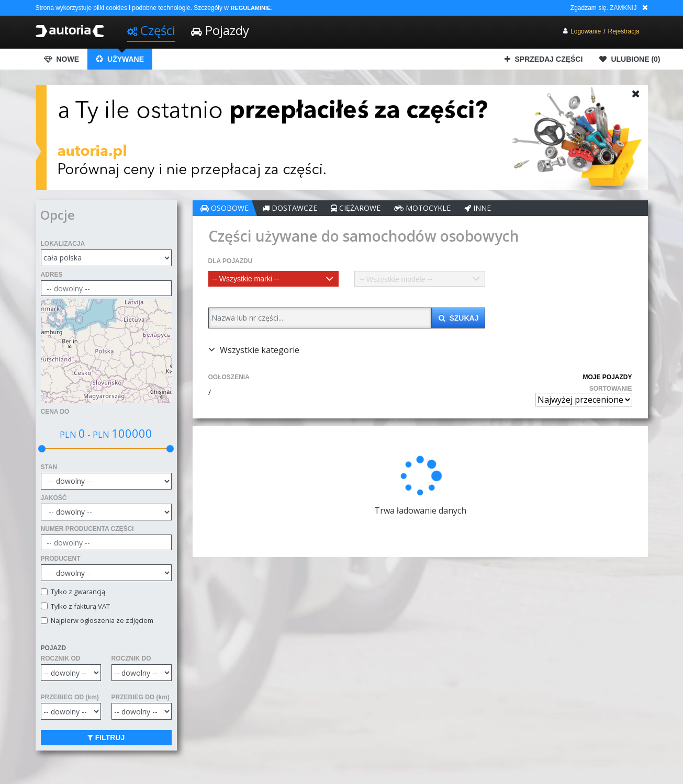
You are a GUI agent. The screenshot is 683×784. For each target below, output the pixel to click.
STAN (49, 467)
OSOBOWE (234, 208)
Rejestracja (623, 31)
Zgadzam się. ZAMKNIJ (604, 8)
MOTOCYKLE (432, 208)
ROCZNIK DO (136, 658)
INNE (488, 208)
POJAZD (54, 648)
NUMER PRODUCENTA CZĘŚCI (87, 529)
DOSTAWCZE (300, 208)
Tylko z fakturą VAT (79, 606)
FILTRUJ (111, 737)
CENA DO (55, 412)
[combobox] (282, 279)
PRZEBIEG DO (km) (145, 697)
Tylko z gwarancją (76, 592)
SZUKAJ (462, 318)
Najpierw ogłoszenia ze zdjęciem (100, 621)
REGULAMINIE (250, 8)
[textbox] (282, 279)
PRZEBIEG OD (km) (70, 697)
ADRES (52, 275)
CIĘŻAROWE (366, 208)
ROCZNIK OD (61, 658)
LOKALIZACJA (63, 244)
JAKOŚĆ (54, 498)
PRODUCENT (61, 559)
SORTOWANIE (611, 389)
